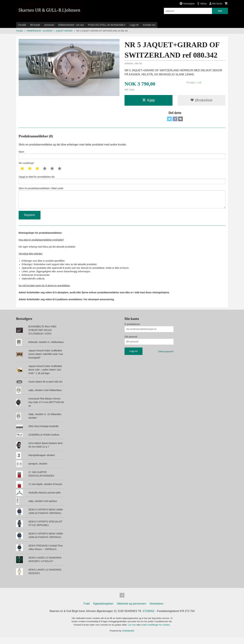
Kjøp (149, 100)
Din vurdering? (26, 165)
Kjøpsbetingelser (103, 610)
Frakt (87, 610)
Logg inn (134, 25)
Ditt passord (131, 342)
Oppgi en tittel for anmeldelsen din (122, 182)
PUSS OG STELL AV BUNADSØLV (107, 25)
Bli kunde (35, 25)
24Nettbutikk (128, 637)
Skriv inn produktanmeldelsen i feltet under (122, 202)
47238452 (149, 617)
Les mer (132, 631)
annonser (49, 25)
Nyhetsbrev (157, 610)
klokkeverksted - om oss (71, 25)
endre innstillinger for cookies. (156, 631)
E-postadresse (132, 330)
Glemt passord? (166, 357)
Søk (220, 11)
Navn (122, 156)
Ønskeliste (201, 100)
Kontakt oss (149, 25)
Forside (22, 25)
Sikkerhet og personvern (132, 610)
